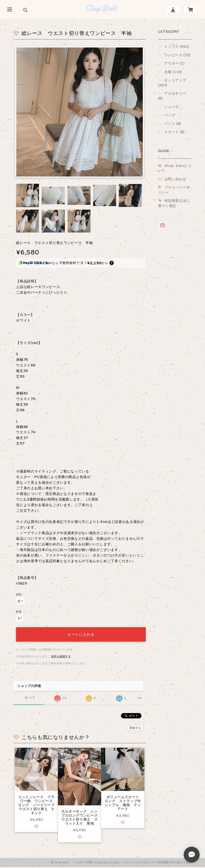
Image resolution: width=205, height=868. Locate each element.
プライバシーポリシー (140, 863)
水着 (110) (173, 72)
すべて (30, 696)
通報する (135, 727)
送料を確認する (61, 655)
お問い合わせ (175, 179)
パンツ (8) (173, 124)
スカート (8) (174, 132)
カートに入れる (81, 633)
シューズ (172, 107)
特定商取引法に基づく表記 (174, 203)
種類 (19, 594)
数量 (19, 611)
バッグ (170, 115)
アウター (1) (174, 63)
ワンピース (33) (177, 55)
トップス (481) (177, 47)
